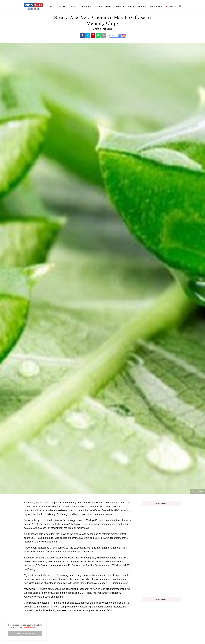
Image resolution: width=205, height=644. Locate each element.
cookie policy (30, 627)
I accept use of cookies (25, 633)
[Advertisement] (161, 550)
